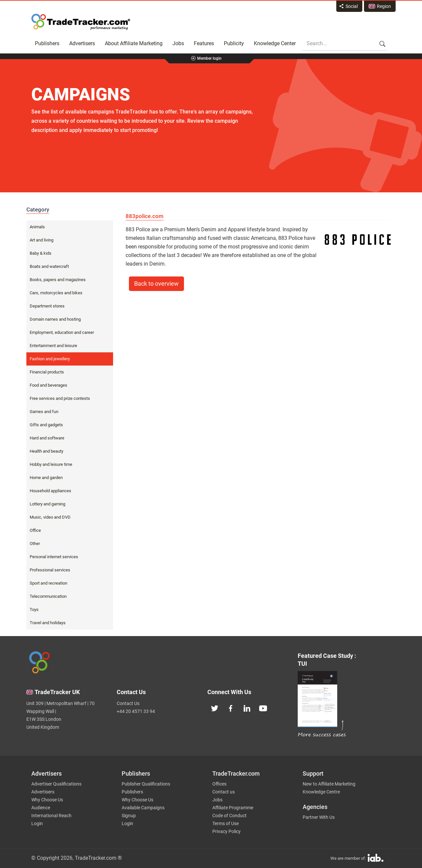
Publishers (47, 43)
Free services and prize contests (60, 398)
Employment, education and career (62, 332)
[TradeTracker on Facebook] (231, 708)
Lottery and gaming (47, 504)
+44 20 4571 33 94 (136, 711)
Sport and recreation (48, 583)
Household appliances (50, 491)
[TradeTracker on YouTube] (263, 708)
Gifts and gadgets (46, 425)
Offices (219, 784)
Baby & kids (41, 253)
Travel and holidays (48, 623)
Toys (34, 610)
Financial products (47, 372)
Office (35, 530)
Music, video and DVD (50, 517)
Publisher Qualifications (146, 784)
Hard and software (47, 438)
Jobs (178, 43)
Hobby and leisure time (51, 464)
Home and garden (46, 478)
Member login (209, 58)
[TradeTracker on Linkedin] (247, 708)
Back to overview (156, 284)
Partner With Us (319, 817)
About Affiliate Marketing (134, 43)
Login (37, 823)
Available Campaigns (143, 808)
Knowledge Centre (321, 792)
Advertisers (82, 43)
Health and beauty (46, 451)
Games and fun (44, 412)
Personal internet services (54, 557)
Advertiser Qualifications (56, 784)
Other (35, 544)
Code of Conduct (229, 816)
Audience (41, 808)
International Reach (51, 816)
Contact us (224, 792)
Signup (129, 816)
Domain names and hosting (55, 319)
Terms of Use (226, 823)
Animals (37, 227)
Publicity (234, 43)
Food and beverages (48, 385)
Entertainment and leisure (53, 346)
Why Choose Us (47, 800)
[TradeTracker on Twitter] (215, 708)
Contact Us (128, 703)
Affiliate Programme (233, 808)
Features (204, 43)
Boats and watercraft (49, 266)
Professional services (50, 570)
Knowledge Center (275, 43)
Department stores (47, 306)
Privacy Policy (226, 831)
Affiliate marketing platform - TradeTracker (81, 22)
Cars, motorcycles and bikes (56, 293)
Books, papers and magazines (58, 280)
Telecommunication (48, 596)
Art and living (42, 240)
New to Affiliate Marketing (329, 784)
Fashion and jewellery (50, 359)
